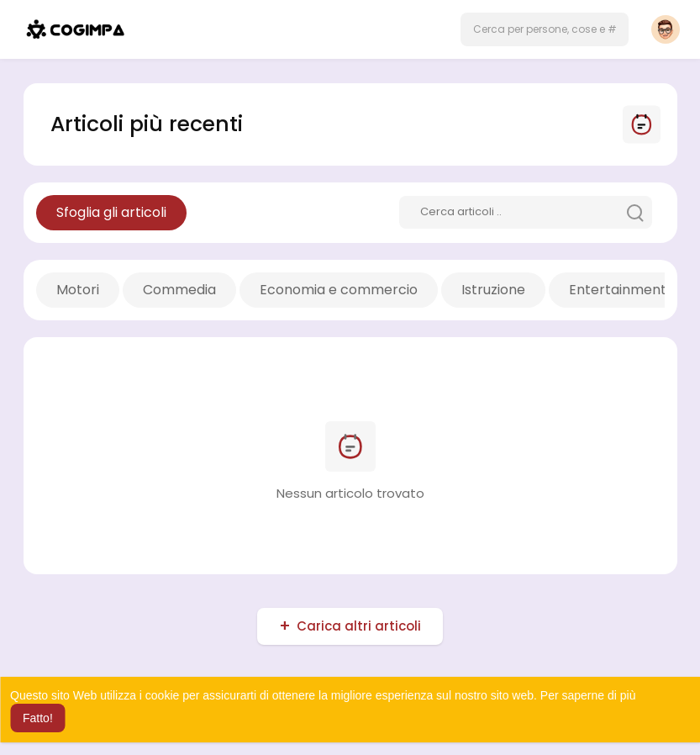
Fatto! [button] (38, 718)
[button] (545, 29)
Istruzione (493, 290)
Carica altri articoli (359, 626)
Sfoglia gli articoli (111, 212)
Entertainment (618, 290)
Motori (78, 290)
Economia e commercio (339, 290)
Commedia (179, 290)
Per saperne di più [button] (588, 695)
